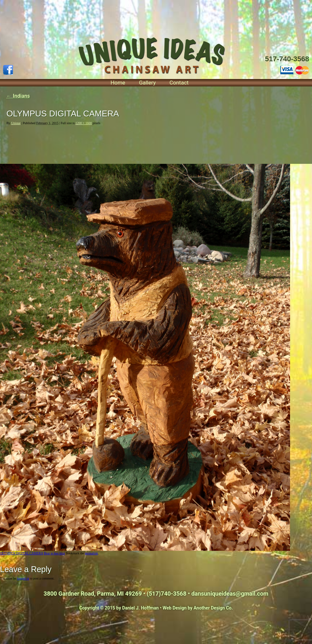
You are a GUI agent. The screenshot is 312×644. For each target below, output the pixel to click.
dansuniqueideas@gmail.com (230, 594)
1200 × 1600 (84, 123)
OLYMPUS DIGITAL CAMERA (21, 553)
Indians (18, 96)
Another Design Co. (213, 608)
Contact (179, 83)
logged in (23, 578)
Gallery (147, 83)
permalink (91, 553)
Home (118, 83)
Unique (16, 123)
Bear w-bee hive (54, 553)
